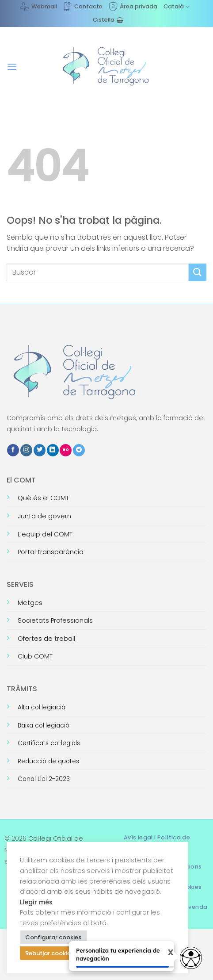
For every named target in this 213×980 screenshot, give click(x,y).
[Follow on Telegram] (79, 450)
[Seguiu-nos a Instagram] (26, 450)
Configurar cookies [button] (53, 937)
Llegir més (36, 902)
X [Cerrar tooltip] (163, 953)
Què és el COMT (43, 498)
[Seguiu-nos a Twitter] (40, 450)
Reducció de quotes (48, 761)
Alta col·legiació (42, 707)
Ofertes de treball (46, 639)
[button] (12, 67)
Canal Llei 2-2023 (44, 779)
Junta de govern (44, 516)
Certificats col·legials (49, 743)
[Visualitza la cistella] (108, 20)
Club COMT (35, 656)
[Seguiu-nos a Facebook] (13, 450)
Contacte (83, 7)
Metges (30, 603)
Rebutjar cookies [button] (49, 953)
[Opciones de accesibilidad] (191, 958)
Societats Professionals (55, 620)
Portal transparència (51, 552)
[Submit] (198, 272)
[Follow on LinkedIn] (53, 450)
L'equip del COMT (45, 534)
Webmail (39, 7)
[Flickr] (66, 450)
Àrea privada (133, 7)
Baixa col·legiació (44, 725)
